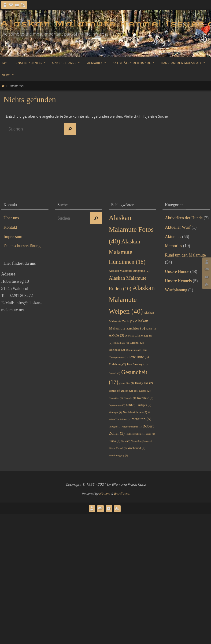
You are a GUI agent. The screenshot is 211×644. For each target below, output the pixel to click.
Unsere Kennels (178, 281)
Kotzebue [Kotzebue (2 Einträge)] (145, 398)
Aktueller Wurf (178, 227)
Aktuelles (173, 237)
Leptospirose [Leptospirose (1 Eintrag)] (117, 405)
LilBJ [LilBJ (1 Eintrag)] (131, 405)
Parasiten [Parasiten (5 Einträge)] (141, 419)
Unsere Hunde (177, 271)
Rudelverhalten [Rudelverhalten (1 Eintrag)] (135, 434)
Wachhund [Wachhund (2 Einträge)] (136, 448)
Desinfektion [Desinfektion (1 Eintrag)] (134, 350)
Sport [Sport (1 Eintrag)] (126, 441)
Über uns (11, 218)
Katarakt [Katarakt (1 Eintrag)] (130, 398)
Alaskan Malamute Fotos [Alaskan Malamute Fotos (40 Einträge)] (131, 229)
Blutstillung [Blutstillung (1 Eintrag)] (121, 343)
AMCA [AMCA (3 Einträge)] (117, 335)
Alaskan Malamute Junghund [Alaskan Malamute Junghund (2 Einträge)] (129, 271)
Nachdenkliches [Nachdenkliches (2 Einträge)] (135, 412)
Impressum (13, 237)
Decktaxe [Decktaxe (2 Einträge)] (117, 350)
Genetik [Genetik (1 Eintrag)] (115, 373)
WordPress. (122, 494)
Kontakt (10, 227)
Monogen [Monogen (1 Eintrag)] (115, 412)
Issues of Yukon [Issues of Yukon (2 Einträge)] (121, 391)
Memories (173, 246)
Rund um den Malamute (185, 255)
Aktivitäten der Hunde (184, 218)
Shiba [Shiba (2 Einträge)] (115, 441)
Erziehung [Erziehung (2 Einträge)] (117, 364)
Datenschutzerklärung (22, 246)
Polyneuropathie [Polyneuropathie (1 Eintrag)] (131, 427)
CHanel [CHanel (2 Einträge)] (137, 343)
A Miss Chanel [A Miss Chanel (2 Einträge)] (136, 335)
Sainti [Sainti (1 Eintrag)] (150, 434)
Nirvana (105, 494)
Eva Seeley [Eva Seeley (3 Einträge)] (137, 364)
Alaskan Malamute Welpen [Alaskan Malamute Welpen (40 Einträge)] (132, 300)
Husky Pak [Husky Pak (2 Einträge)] (144, 383)
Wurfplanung (176, 290)
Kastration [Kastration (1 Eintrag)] (116, 398)
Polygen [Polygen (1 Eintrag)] (115, 427)
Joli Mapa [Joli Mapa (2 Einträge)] (142, 391)
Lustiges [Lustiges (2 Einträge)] (144, 405)
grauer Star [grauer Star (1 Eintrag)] (127, 383)
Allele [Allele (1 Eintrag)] (151, 329)
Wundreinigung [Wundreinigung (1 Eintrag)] (118, 455)
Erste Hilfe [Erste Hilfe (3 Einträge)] (139, 357)
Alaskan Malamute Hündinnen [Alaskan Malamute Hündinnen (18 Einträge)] (127, 252)
